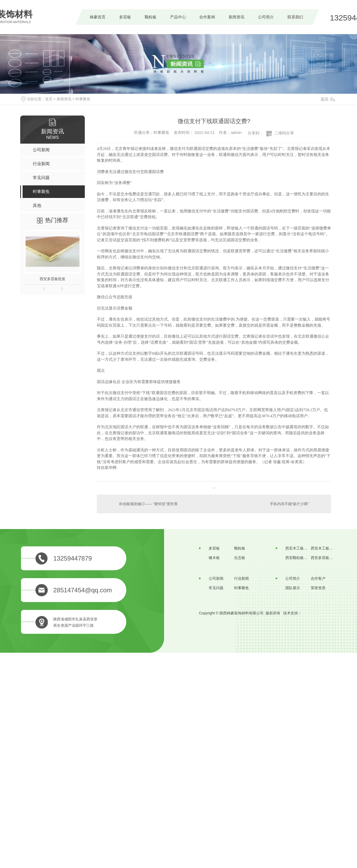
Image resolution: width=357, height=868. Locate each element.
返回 (328, 99)
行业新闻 (241, 578)
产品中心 (178, 17)
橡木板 (214, 558)
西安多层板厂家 (324, 558)
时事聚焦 (83, 99)
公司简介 (266, 17)
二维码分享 (284, 133)
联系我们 (295, 17)
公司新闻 (216, 578)
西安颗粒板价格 (298, 558)
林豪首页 (98, 17)
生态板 (240, 558)
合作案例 (207, 17)
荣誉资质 (318, 588)
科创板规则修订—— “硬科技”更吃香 (148, 504)
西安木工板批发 (324, 548)
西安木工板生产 (298, 548)
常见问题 (216, 588)
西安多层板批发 (52, 279)
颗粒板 (151, 17)
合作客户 (318, 578)
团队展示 (293, 588)
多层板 (125, 17)
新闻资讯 (237, 17)
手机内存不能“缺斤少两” (289, 504)
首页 (49, 99)
